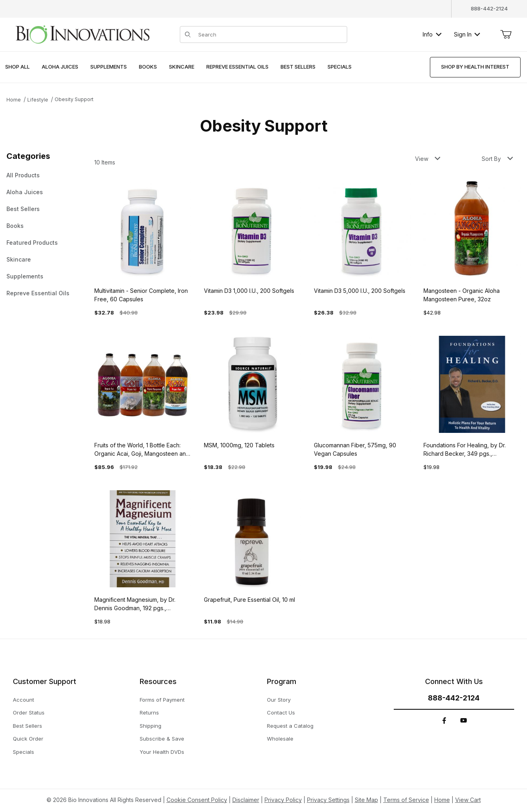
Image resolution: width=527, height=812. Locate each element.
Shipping (151, 726)
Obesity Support (74, 99)
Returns (149, 713)
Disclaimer (246, 800)
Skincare (19, 259)
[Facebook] (444, 721)
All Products (23, 175)
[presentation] (60, 67)
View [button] (428, 159)
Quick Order (28, 739)
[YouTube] (464, 721)
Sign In (467, 34)
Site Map (366, 800)
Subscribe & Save (162, 739)
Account (23, 700)
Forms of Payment (162, 700)
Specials (23, 752)
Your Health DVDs (162, 752)
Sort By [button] (497, 159)
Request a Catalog (290, 726)
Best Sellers (23, 209)
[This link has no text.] (82, 33)
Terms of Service (406, 800)
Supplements (25, 276)
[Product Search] (270, 35)
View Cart (468, 800)
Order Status (29, 713)
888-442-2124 (489, 8)
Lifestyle (38, 100)
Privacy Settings (328, 800)
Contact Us (281, 713)
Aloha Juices (25, 192)
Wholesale (280, 739)
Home (14, 100)
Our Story (279, 700)
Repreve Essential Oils (38, 293)
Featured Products (32, 243)
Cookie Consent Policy (197, 800)
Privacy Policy (283, 800)
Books (15, 226)
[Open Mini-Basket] (506, 35)
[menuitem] (17, 67)
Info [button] (432, 34)
